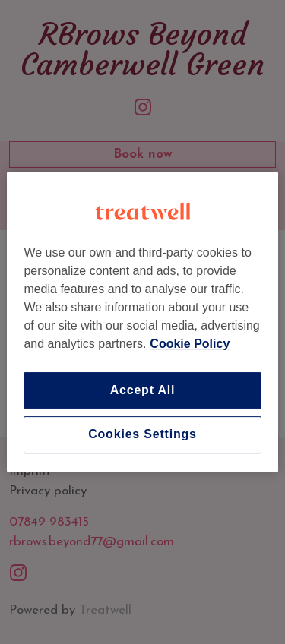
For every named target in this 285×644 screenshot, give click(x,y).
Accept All (143, 390)
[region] (142, 322)
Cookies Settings (142, 435)
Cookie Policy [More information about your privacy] (190, 344)
